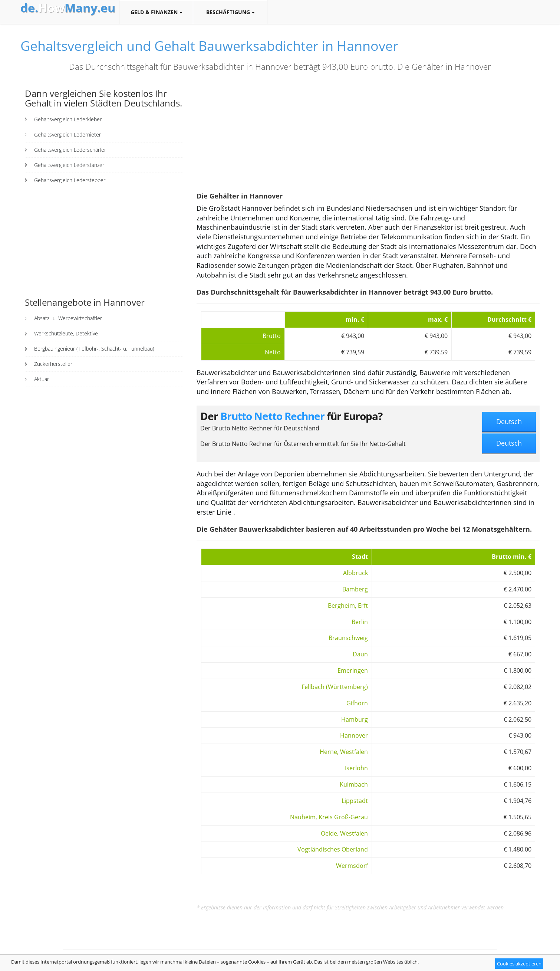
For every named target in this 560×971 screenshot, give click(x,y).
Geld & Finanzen (156, 12)
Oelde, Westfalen (344, 833)
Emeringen (353, 670)
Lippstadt (355, 801)
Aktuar (42, 379)
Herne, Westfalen (344, 752)
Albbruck (355, 573)
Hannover (354, 735)
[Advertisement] (104, 242)
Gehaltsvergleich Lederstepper (70, 180)
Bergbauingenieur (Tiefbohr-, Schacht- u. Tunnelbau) (94, 349)
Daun (360, 654)
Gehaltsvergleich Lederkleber (68, 119)
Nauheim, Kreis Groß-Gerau (329, 817)
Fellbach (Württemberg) (335, 687)
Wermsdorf (352, 866)
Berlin (360, 622)
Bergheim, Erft (348, 606)
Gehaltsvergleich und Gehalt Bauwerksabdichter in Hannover (209, 46)
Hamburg (355, 719)
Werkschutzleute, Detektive (66, 333)
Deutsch (509, 421)
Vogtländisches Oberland (333, 849)
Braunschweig (348, 638)
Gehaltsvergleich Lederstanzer (69, 165)
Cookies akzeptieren (519, 964)
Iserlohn (356, 768)
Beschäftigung (230, 12)
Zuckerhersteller (53, 364)
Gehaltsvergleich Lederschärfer (70, 150)
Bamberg (355, 589)
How (68, 8)
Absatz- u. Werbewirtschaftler (68, 318)
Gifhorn (357, 703)
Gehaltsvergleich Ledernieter (67, 135)
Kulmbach (354, 784)
